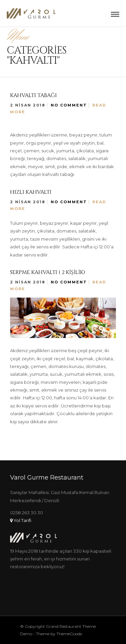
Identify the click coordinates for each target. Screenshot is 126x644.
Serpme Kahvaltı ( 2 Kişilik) (48, 272)
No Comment (69, 105)
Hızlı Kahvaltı (31, 192)
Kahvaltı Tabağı (33, 95)
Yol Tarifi (21, 520)
